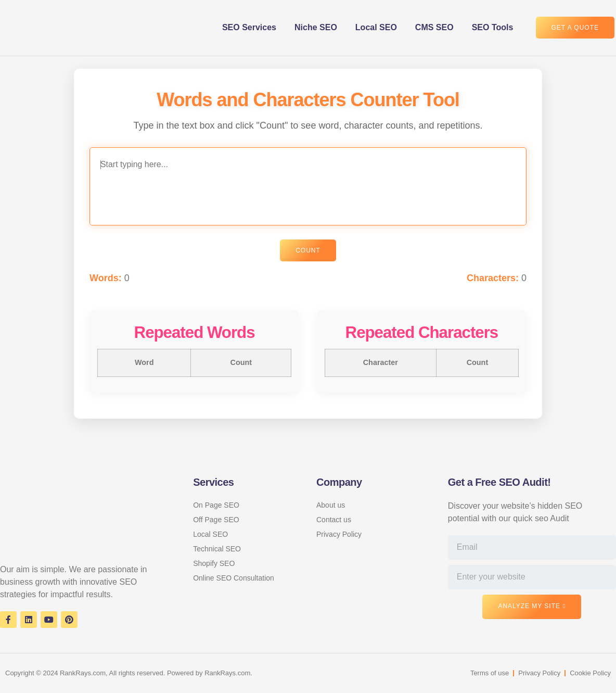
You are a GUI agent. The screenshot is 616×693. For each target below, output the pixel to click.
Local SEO (376, 27)
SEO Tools (493, 27)
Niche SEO (316, 27)
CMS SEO (434, 27)
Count (308, 251)
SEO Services (249, 27)
